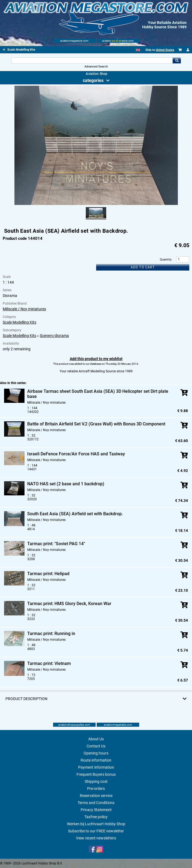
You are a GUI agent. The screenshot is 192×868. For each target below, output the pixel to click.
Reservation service (96, 796)
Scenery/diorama (54, 336)
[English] (138, 50)
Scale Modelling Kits (19, 322)
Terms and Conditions (96, 803)
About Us (96, 739)
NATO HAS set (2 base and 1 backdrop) (66, 484)
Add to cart (143, 267)
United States (165, 50)
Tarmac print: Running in (51, 634)
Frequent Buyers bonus (96, 774)
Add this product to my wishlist (96, 359)
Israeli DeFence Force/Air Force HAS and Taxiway (76, 454)
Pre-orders (96, 789)
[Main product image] (96, 204)
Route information (96, 760)
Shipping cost (96, 781)
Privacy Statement (96, 810)
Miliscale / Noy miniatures (24, 309)
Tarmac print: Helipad (48, 574)
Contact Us (96, 746)
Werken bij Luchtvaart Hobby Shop (96, 824)
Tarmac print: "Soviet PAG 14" (56, 544)
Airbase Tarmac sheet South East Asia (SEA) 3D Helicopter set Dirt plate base (98, 394)
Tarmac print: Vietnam (49, 663)
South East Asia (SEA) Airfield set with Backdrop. (75, 514)
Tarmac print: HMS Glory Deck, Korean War (69, 604)
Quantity (166, 260)
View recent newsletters (96, 838)
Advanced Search (96, 67)
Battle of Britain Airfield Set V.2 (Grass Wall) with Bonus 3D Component (96, 424)
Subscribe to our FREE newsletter (96, 831)
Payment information (96, 767)
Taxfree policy (96, 817)
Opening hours (96, 753)
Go (177, 60)
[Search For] (92, 60)
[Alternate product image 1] (96, 220)
